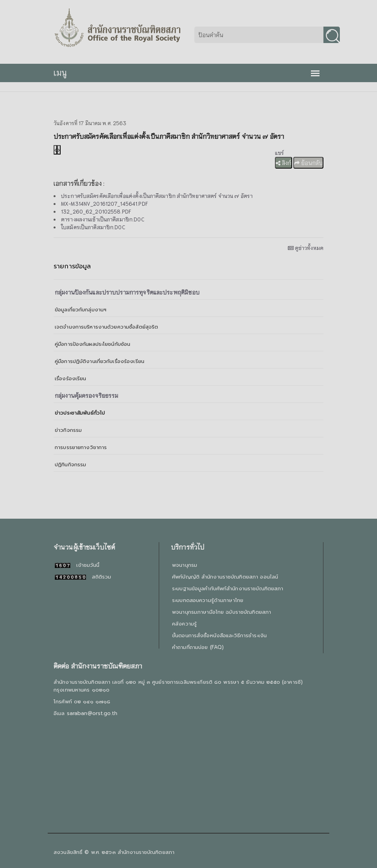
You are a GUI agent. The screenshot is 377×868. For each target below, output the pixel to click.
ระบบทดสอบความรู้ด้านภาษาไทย (208, 600)
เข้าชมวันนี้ (77, 565)
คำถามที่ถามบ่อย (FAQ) (198, 647)
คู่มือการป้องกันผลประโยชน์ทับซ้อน (92, 344)
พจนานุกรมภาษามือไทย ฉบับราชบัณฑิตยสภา (222, 612)
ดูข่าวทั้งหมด (306, 248)
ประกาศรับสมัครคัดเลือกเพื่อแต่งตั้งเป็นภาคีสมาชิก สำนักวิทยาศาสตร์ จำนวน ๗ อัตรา (157, 196)
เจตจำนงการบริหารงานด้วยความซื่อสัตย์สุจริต (106, 327)
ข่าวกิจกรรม (68, 430)
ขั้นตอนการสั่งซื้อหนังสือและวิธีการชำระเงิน (219, 635)
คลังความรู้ (184, 624)
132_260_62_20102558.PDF (96, 211)
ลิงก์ (284, 163)
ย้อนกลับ (308, 163)
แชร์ (279, 153)
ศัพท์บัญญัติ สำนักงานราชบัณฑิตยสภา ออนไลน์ (225, 577)
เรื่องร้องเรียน (70, 378)
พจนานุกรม (185, 565)
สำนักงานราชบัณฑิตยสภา (146, 852)
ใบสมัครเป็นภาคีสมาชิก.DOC (93, 227)
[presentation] (55, 150)
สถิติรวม (83, 577)
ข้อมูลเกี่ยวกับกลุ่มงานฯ (81, 310)
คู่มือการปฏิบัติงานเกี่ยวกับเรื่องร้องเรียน (100, 361)
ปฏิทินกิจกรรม (70, 465)
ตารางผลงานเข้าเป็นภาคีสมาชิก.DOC (103, 219)
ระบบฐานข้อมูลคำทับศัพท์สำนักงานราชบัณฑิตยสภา (228, 589)
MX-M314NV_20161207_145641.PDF (104, 204)
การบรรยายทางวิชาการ (81, 447)
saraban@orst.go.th (92, 713)
